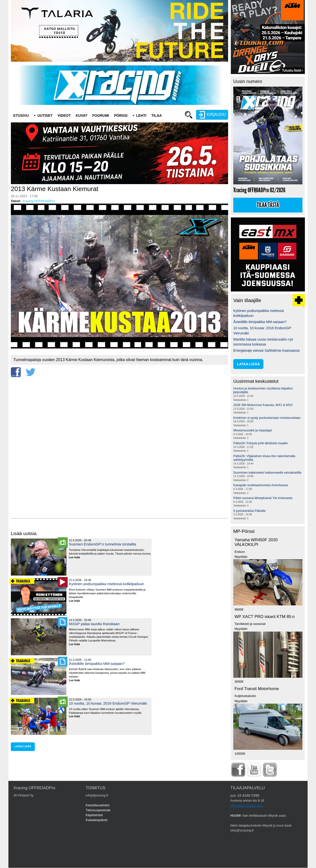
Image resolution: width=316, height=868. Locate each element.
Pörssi (121, 116)
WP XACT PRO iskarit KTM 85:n (265, 617)
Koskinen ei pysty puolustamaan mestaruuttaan (267, 418)
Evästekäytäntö (97, 820)
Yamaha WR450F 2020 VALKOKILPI (256, 542)
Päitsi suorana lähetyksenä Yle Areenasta (263, 498)
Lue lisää (76, 558)
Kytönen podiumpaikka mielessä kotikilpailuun (107, 584)
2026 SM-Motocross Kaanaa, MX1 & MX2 (263, 405)
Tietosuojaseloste (98, 810)
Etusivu (21, 116)
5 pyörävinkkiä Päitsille (249, 511)
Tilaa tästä (268, 205)
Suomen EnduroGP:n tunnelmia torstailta (102, 544)
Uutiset (45, 116)
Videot (64, 116)
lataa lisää (23, 746)
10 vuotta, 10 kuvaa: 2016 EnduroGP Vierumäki (108, 703)
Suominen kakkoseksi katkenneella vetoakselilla (267, 473)
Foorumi (101, 116)
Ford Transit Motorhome (257, 689)
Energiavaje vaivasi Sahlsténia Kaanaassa (267, 350)
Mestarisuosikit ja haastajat (253, 430)
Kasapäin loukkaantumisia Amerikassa (261, 485)
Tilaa (157, 116)
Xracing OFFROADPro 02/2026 (259, 190)
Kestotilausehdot (98, 805)
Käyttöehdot (94, 815)
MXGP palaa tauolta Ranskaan (94, 624)
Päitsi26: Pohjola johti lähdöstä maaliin (261, 443)
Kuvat (82, 116)
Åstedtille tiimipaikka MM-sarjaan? (97, 664)
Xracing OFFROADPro (39, 201)
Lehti (141, 116)
